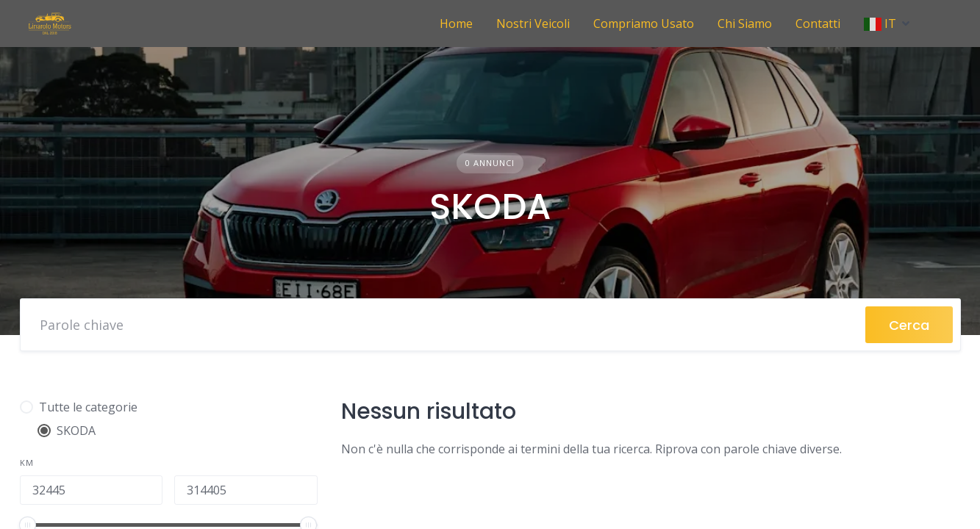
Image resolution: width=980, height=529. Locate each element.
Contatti (818, 24)
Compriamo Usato (644, 24)
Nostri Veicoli (533, 24)
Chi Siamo (745, 24)
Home (456, 24)
